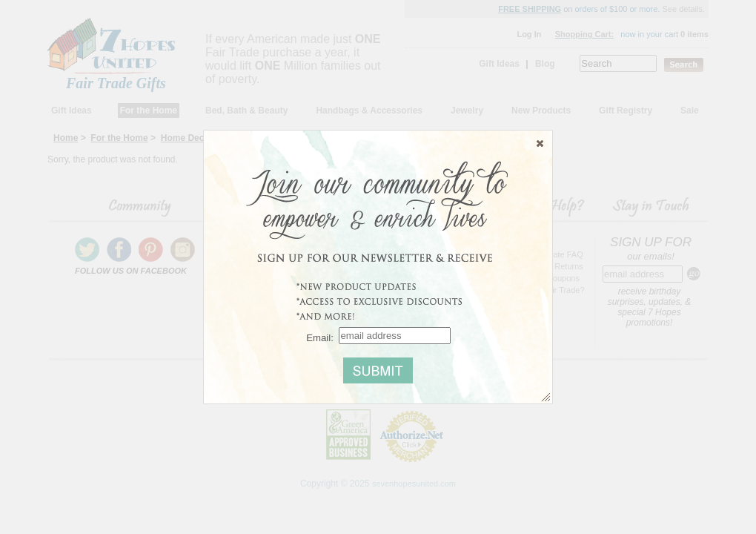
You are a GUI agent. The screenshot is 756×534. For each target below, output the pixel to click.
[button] (540, 143)
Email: (320, 337)
